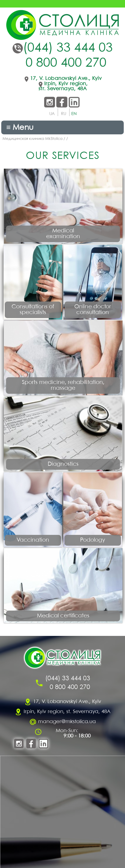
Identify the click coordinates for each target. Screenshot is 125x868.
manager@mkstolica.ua (67, 722)
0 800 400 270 (66, 63)
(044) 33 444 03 (68, 48)
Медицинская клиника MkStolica (33, 139)
